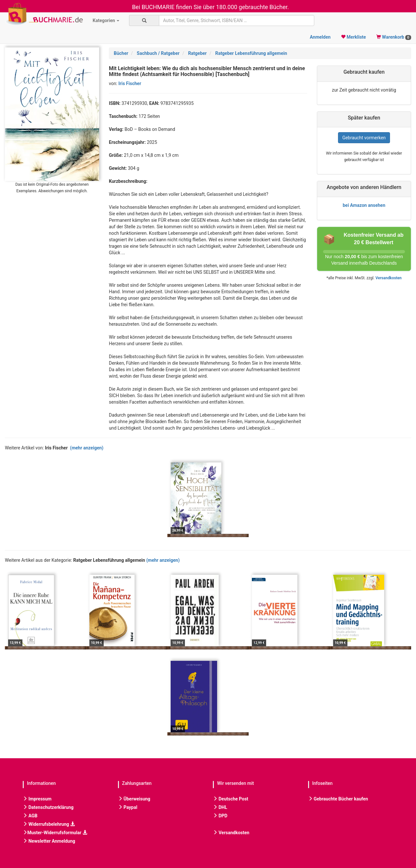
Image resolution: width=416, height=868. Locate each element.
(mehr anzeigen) (87, 448)
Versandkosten (388, 278)
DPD (220, 816)
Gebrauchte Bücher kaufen (338, 799)
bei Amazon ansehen (364, 205)
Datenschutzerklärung (48, 807)
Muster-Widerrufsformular (55, 833)
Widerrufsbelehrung (49, 824)
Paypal (128, 807)
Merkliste (353, 37)
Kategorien (106, 20)
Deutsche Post (231, 799)
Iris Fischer (130, 83)
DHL (220, 807)
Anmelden (320, 37)
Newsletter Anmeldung (49, 841)
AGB (30, 816)
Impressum (37, 799)
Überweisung (134, 799)
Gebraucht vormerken (364, 138)
